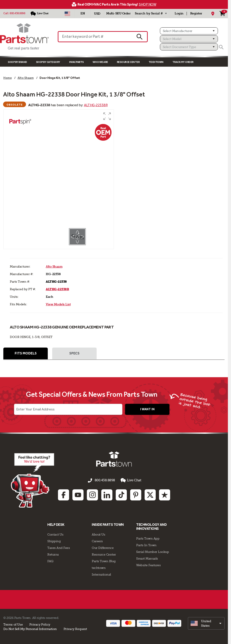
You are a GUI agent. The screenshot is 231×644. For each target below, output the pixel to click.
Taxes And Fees (59, 547)
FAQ (50, 561)
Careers (97, 541)
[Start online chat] (27, 481)
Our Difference (103, 547)
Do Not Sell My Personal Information (30, 628)
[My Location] (213, 14)
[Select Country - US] (67, 14)
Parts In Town (146, 545)
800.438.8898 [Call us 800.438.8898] (105, 481)
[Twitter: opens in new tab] (150, 494)
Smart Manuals (147, 558)
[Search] (221, 47)
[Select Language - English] (83, 14)
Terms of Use (13, 624)
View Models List (58, 304)
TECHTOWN (156, 62)
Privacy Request (75, 628)
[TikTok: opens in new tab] (121, 494)
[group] (59, 169)
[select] (206, 623)
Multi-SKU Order (118, 13)
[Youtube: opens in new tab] (78, 494)
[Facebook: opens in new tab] (64, 494)
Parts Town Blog (104, 561)
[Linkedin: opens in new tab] (107, 494)
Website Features (148, 565)
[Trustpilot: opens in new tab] (165, 494)
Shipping (54, 541)
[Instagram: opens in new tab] (92, 494)
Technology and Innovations (151, 526)
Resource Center (128, 62)
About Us (98, 534)
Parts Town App (148, 538)
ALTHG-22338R (96, 105)
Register (196, 13)
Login (179, 13)
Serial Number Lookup (152, 551)
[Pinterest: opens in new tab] (136, 494)
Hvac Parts (76, 62)
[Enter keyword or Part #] (95, 37)
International (101, 574)
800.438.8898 (17, 13)
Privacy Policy (40, 624)
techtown (99, 567)
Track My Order (183, 62)
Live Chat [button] (130, 481)
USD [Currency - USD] (97, 14)
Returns (53, 554)
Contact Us (55, 534)
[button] (107, 116)
